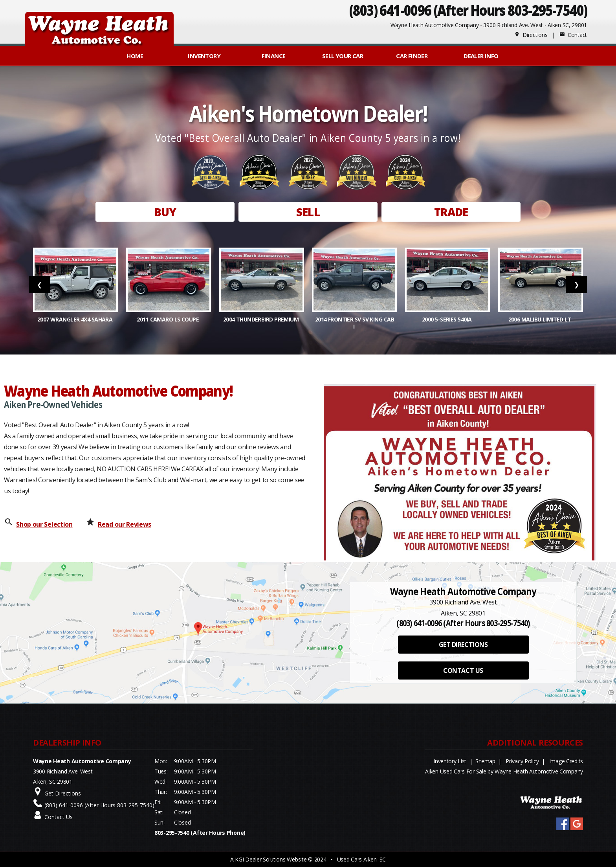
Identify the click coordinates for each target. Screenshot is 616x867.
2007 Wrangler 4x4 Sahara (76, 319)
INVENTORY (204, 56)
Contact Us (59, 817)
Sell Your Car (343, 56)
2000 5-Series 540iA (447, 319)
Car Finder (412, 56)
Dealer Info (481, 56)
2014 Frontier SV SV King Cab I (355, 323)
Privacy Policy (522, 761)
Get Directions (63, 793)
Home (135, 56)
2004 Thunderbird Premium (262, 319)
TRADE (451, 212)
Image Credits (566, 761)
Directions (531, 35)
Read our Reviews (125, 524)
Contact (573, 35)
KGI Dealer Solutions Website (271, 859)
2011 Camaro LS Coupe (168, 319)
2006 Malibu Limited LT (541, 319)
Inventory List (450, 761)
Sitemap (485, 761)
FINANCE (274, 56)
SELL (308, 212)
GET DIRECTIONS (463, 645)
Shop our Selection (44, 524)
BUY (165, 212)
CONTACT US (463, 670)
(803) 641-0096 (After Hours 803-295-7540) (468, 10)
